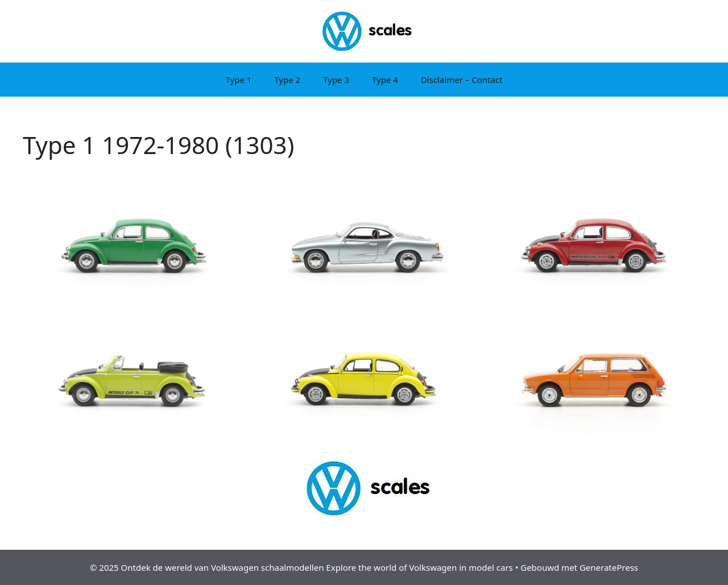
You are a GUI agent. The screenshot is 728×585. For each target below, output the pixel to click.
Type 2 (287, 80)
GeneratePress (609, 567)
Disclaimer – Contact (462, 80)
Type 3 (336, 80)
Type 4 (385, 80)
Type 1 (238, 80)
